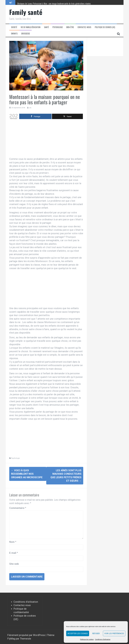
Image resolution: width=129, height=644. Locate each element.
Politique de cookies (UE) (105, 27)
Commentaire (18, 508)
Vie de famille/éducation (31, 27)
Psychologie (58, 27)
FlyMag (11, 639)
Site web (14, 564)
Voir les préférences (114, 634)
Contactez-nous (84, 27)
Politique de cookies (87, 639)
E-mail (14, 553)
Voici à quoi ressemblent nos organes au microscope (27, 474)
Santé (46, 27)
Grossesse (25, 34)
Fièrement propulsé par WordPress (26, 635)
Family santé (26, 12)
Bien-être (70, 27)
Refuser (96, 634)
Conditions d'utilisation (26, 602)
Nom (13, 542)
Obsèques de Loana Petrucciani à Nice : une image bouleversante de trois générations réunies (54, 4)
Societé (14, 27)
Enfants (14, 34)
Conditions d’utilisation (103, 639)
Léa (30, 108)
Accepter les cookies (78, 634)
